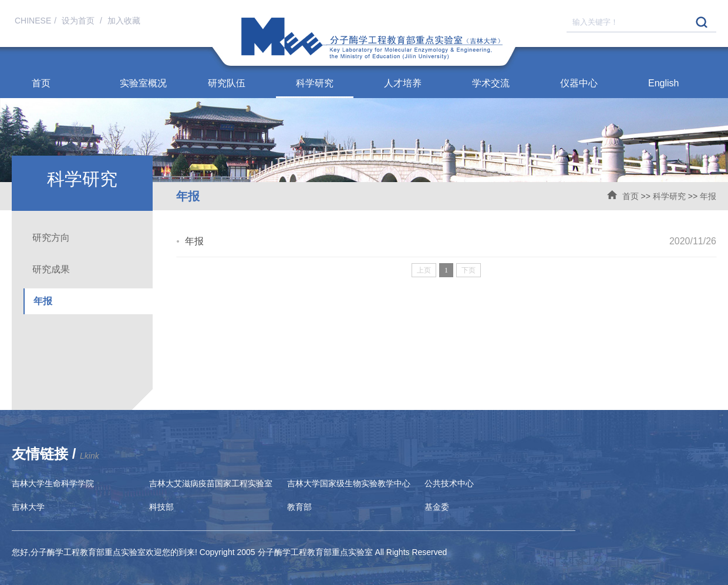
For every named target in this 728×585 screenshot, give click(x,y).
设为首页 (79, 21)
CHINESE (33, 21)
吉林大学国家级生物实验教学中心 (349, 483)
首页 (41, 83)
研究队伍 (227, 83)
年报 (708, 196)
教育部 (299, 507)
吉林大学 (28, 507)
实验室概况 (143, 83)
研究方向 (51, 238)
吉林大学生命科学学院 (53, 483)
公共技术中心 (449, 483)
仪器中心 (579, 83)
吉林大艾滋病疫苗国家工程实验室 (211, 483)
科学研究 (315, 83)
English (663, 83)
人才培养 (403, 83)
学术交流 (491, 83)
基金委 (437, 507)
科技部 (161, 507)
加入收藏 (124, 21)
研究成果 (51, 269)
